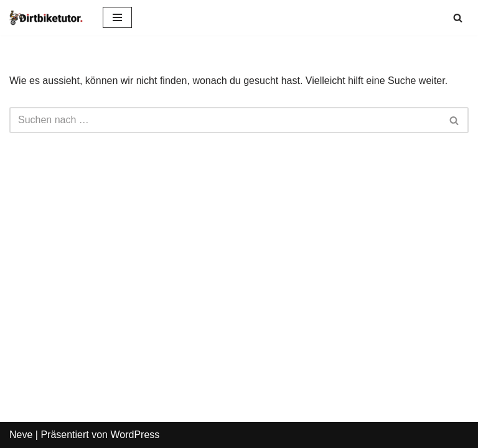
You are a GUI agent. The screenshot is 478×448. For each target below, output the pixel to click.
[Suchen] (458, 18)
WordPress (135, 435)
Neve (21, 435)
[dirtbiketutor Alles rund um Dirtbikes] (47, 18)
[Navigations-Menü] (117, 17)
